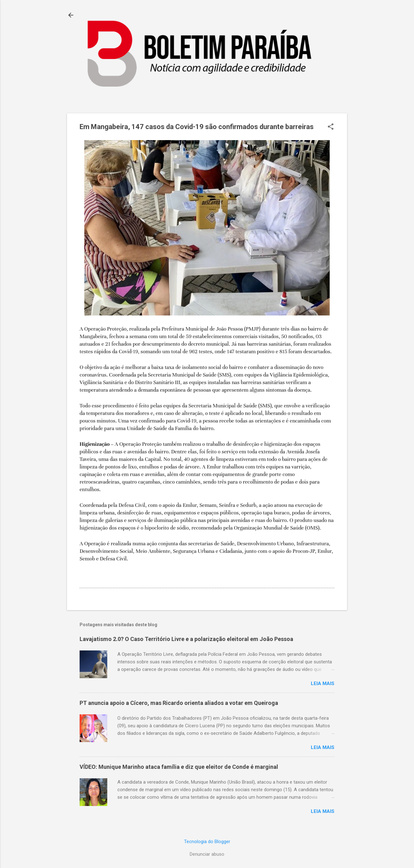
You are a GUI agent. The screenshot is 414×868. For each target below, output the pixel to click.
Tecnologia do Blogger (207, 842)
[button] (331, 127)
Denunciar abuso (207, 854)
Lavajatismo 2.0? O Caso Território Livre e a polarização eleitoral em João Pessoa (186, 639)
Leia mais (323, 684)
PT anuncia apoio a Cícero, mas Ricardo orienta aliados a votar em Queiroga (179, 703)
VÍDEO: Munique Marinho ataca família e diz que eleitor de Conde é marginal (179, 767)
